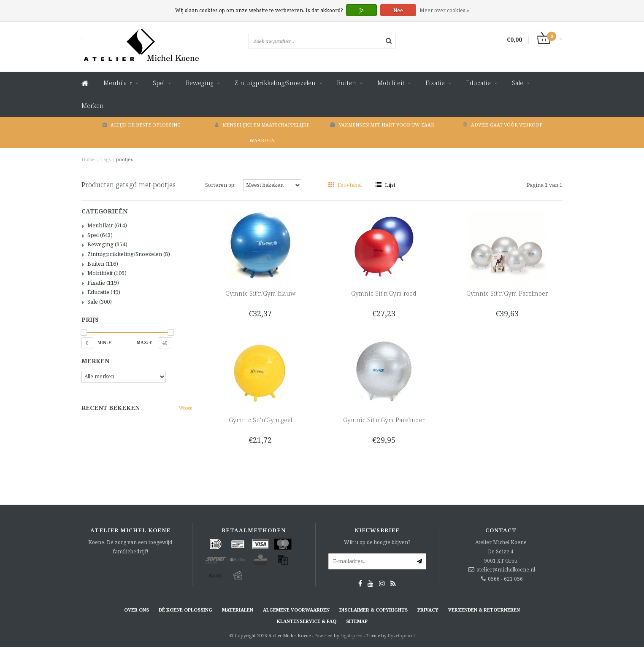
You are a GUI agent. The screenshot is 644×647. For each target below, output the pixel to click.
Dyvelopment (402, 636)
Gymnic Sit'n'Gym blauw (260, 293)
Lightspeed (352, 636)
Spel (159, 83)
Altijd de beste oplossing (142, 125)
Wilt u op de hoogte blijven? (377, 542)
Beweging (200, 83)
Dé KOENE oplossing (185, 610)
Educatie (478, 83)
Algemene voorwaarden (296, 610)
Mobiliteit (391, 83)
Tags (106, 159)
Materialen (238, 610)
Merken (93, 106)
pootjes (124, 159)
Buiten (346, 83)
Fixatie (435, 83)
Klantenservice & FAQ (307, 621)
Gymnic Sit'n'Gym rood (384, 293)
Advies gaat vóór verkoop (503, 125)
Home (88, 159)
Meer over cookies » (444, 10)
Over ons (137, 610)
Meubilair (118, 83)
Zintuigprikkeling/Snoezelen (275, 83)
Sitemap (357, 621)
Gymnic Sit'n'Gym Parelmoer (507, 293)
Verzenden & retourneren (484, 610)
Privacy (428, 610)
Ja (361, 10)
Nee (398, 10)
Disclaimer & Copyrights (373, 610)
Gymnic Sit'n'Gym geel (260, 420)
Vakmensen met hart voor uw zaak (382, 125)
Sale (518, 83)
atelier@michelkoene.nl (506, 570)
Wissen (186, 408)
